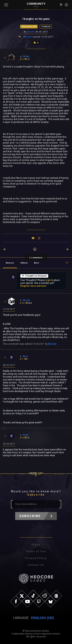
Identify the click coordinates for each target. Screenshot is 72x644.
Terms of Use (36, 551)
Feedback (46, 26)
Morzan (28, 37)
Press (36, 545)
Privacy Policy (36, 558)
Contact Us (36, 565)
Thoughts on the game (34, 276)
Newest (10, 263)
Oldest (24, 263)
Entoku (31, 32)
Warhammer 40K (29, 26)
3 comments (36, 258)
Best (36, 263)
